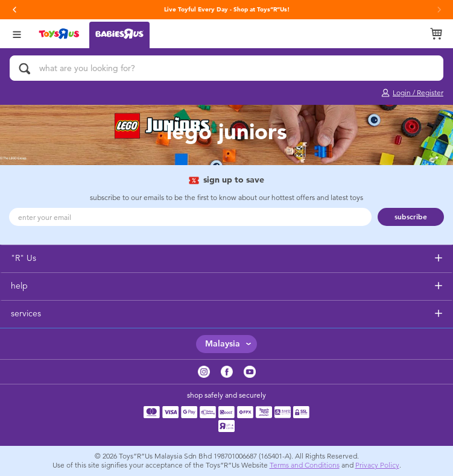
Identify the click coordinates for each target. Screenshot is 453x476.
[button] (14, 10)
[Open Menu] (17, 33)
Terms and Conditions (305, 465)
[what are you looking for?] (227, 68)
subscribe (411, 217)
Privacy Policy (377, 465)
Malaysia (223, 344)
